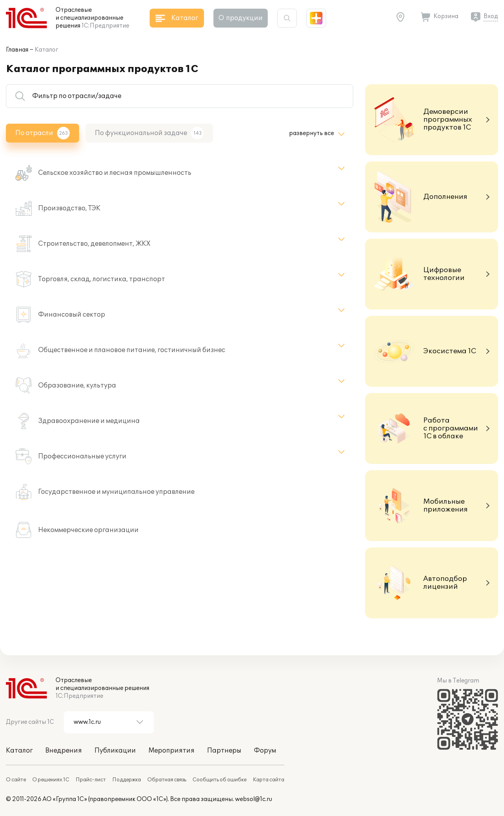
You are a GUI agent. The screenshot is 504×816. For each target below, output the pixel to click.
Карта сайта (269, 780)
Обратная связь (167, 780)
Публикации (115, 751)
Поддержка (127, 780)
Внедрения (64, 751)
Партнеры (224, 751)
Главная (17, 50)
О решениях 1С (51, 780)
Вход (491, 16)
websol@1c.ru (254, 799)
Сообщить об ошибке (220, 780)
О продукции (241, 18)
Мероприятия (171, 751)
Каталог (46, 50)
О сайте (16, 780)
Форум (265, 751)
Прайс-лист (91, 780)
